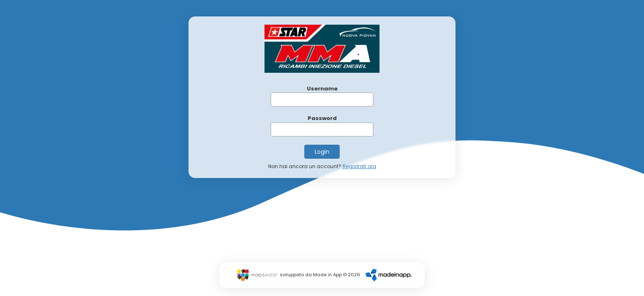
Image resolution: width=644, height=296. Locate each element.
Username (322, 89)
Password (322, 118)
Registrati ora (359, 166)
